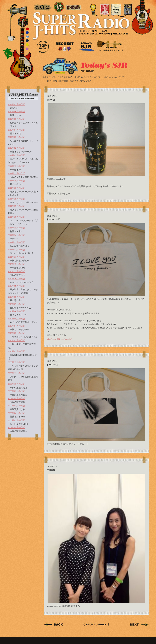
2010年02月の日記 (16, 340)
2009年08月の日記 (16, 398)
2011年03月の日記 (16, 242)
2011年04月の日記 (16, 235)
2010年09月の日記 (16, 286)
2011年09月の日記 (16, 188)
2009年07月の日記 (16, 406)
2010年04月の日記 (16, 326)
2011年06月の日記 (16, 217)
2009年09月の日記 (16, 391)
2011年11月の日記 (16, 173)
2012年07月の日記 (16, 104)
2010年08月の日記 (16, 297)
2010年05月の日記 (16, 319)
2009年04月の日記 (16, 427)
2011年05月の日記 (16, 228)
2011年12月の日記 (16, 166)
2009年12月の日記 (16, 362)
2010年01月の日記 (16, 351)
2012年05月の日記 (16, 119)
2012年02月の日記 (16, 148)
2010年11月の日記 (16, 271)
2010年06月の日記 (16, 311)
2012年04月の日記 (16, 130)
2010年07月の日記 (16, 304)
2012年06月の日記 (16, 112)
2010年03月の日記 (16, 333)
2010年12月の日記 (16, 264)
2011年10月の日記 (16, 181)
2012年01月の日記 (16, 155)
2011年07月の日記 (16, 206)
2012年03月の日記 (16, 137)
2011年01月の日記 (16, 257)
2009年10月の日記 (16, 384)
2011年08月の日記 (16, 199)
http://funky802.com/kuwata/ (59, 339)
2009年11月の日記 (16, 373)
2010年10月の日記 (16, 279)
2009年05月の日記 (16, 420)
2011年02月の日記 (16, 250)
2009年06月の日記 (16, 413)
